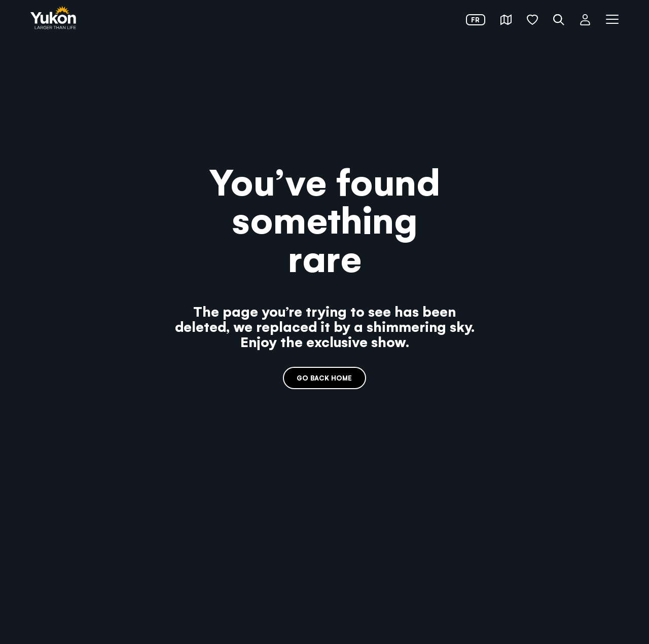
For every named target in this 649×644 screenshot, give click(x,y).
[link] (53, 18)
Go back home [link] (324, 378)
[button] (506, 20)
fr (475, 20)
